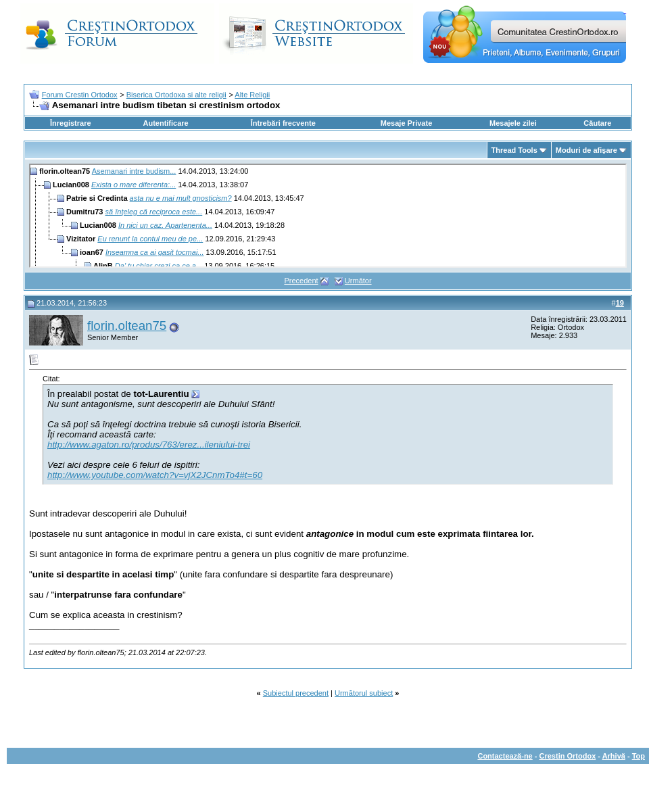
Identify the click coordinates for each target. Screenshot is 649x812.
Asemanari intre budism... (134, 171)
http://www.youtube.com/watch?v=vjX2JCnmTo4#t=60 (155, 475)
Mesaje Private (406, 123)
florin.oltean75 (127, 326)
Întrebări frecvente (283, 123)
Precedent (301, 281)
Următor (358, 281)
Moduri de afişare (586, 150)
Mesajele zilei (513, 123)
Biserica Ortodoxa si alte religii (176, 95)
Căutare (597, 123)
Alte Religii (252, 95)
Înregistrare (71, 123)
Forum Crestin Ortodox (80, 95)
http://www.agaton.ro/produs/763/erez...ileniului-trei (149, 445)
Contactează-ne (505, 756)
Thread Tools (514, 150)
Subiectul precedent (296, 693)
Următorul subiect (364, 693)
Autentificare (165, 123)
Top (639, 756)
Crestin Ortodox (568, 756)
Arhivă (614, 756)
